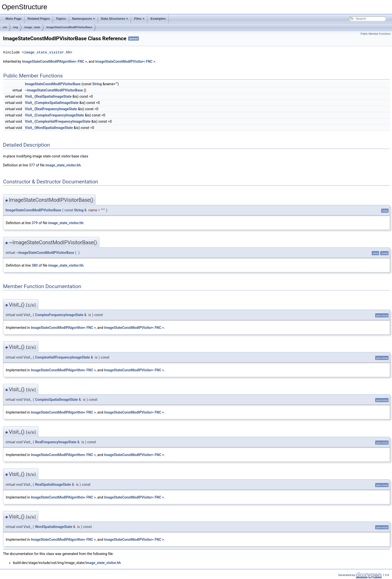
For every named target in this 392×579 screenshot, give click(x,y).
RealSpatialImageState (53, 96)
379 (35, 223)
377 (32, 165)
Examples (158, 19)
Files (139, 19)
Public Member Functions (376, 34)
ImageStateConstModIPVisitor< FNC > (125, 61)
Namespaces (83, 19)
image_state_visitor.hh (47, 52)
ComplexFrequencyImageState (60, 115)
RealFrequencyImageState (56, 109)
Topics (61, 19)
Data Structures (115, 19)
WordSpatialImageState (54, 128)
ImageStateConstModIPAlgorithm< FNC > (54, 61)
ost (5, 27)
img (16, 27)
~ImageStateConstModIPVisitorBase (54, 90)
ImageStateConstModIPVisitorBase (69, 27)
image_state (32, 27)
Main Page (13, 19)
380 (35, 265)
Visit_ (29, 96)
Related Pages (39, 19)
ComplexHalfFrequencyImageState (63, 121)
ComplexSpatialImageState (57, 103)
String (97, 84)
